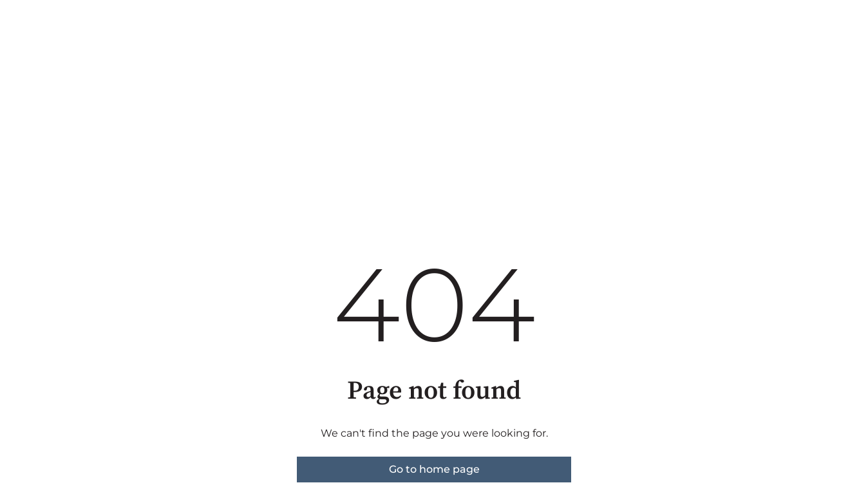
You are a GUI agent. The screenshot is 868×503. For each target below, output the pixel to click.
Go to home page (434, 469)
